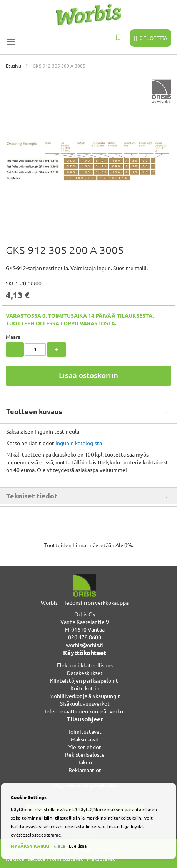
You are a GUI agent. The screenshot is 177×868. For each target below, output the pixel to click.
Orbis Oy (85, 614)
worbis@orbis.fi (85, 645)
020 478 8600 (85, 637)
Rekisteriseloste (85, 754)
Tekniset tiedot (32, 496)
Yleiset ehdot (85, 747)
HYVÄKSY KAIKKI (30, 846)
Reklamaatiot (85, 770)
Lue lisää (78, 846)
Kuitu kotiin (85, 688)
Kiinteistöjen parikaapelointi (85, 680)
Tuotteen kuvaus (34, 411)
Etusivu (13, 66)
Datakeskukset (85, 673)
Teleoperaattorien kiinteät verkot (85, 711)
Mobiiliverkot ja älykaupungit (85, 696)
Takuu (85, 762)
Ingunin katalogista (79, 443)
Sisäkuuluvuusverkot (85, 703)
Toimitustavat (85, 731)
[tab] (88, 412)
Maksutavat (85, 739)
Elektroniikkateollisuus (85, 665)
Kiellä (59, 846)
